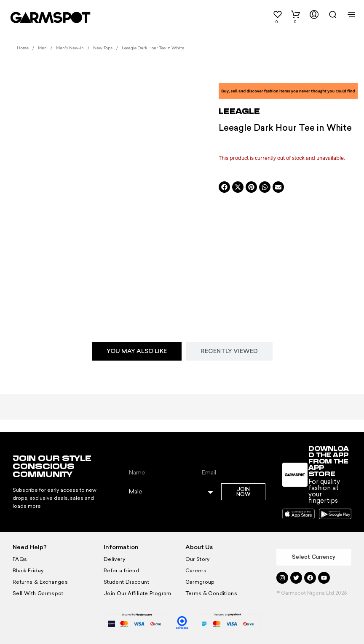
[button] (268, 17)
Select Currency (314, 557)
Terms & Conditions (210, 593)
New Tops (103, 48)
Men (42, 48)
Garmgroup (199, 582)
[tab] (137, 351)
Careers (195, 571)
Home (23, 48)
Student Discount (125, 582)
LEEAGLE (239, 111)
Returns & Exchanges (39, 582)
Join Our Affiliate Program (135, 593)
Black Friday (27, 571)
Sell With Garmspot (37, 593)
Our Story (197, 559)
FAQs (20, 559)
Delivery (114, 559)
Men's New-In (70, 48)
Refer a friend (120, 571)
